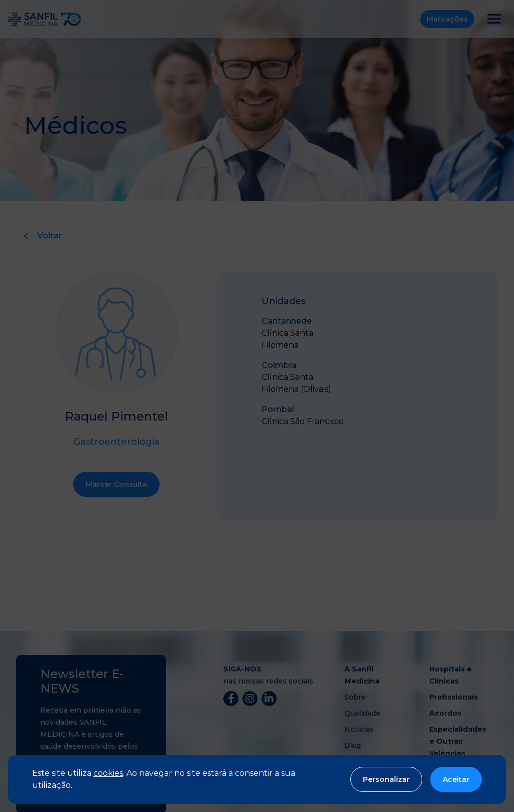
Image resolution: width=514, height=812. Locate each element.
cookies (108, 773)
